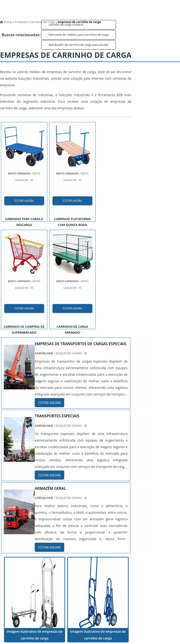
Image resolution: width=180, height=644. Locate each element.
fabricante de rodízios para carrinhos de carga (79, 35)
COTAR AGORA (24, 201)
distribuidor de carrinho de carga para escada (78, 45)
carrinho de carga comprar (66, 25)
